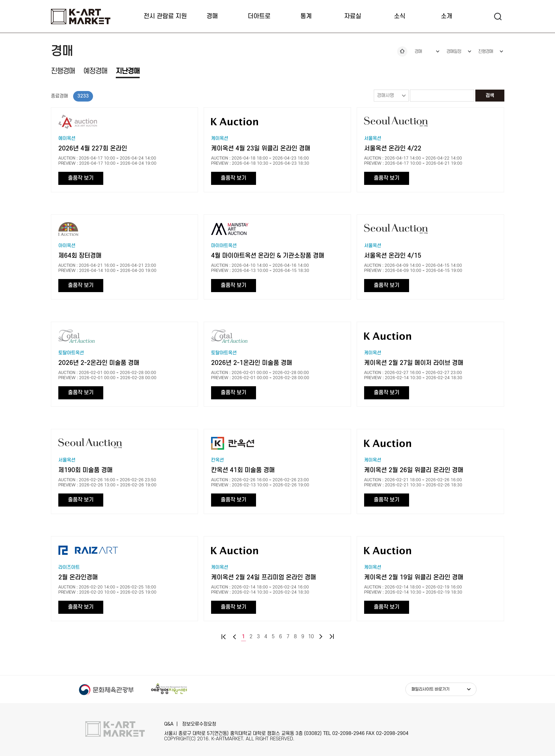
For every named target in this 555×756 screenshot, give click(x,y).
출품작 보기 (81, 178)
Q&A (169, 724)
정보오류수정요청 (199, 724)
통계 (306, 16)
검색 (490, 96)
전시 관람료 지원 (165, 16)
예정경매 (95, 71)
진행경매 (486, 51)
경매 (212, 16)
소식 (400, 16)
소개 (447, 16)
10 (311, 637)
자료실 (353, 16)
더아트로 (259, 16)
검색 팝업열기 (498, 16)
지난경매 (128, 71)
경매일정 (454, 51)
